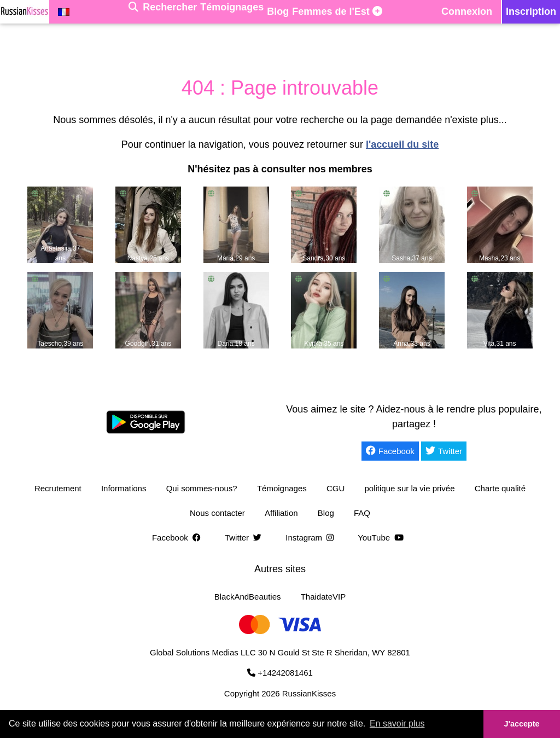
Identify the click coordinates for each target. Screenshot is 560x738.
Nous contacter (217, 513)
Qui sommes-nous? (202, 488)
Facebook (390, 451)
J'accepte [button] (521, 724)
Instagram (312, 537)
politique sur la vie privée (409, 488)
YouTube (383, 537)
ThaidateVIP (323, 597)
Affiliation (281, 513)
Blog (326, 513)
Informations (124, 488)
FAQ (362, 513)
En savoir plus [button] (397, 724)
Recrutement (58, 488)
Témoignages (282, 488)
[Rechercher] (163, 12)
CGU (336, 488)
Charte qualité (500, 488)
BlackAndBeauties (248, 597)
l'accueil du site (402, 144)
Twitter (444, 451)
